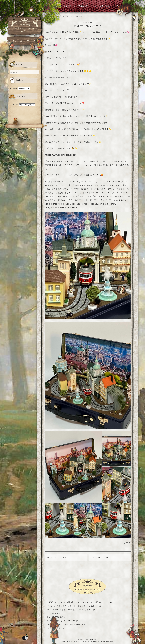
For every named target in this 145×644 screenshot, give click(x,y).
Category (14, 105)
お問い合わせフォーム (76, 602)
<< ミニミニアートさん (58, 557)
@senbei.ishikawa (55, 52)
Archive (14, 88)
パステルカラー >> (99, 557)
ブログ (128, 543)
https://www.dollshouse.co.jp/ (60, 155)
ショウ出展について (83, 6)
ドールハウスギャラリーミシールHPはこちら (67, 624)
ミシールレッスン (102, 6)
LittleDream (92, 639)
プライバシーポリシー (57, 628)
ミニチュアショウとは (62, 6)
